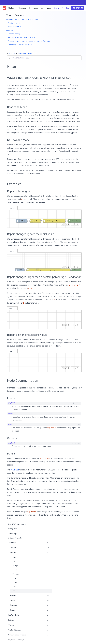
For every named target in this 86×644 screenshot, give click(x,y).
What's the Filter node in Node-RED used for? (39, 78)
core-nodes (22, 54)
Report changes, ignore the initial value (31, 234)
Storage (13, 610)
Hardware (11, 620)
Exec (14, 587)
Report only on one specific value (27, 335)
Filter (14, 591)
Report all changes (18, 191)
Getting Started (13, 529)
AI (42, 8)
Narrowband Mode (18, 140)
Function (13, 553)
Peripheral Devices (14, 630)
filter (30, 54)
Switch (15, 562)
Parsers (13, 600)
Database (11, 625)
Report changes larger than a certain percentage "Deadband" (44, 277)
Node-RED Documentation (17, 524)
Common (13, 548)
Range (15, 570)
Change (15, 566)
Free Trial (66, 8)
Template (16, 574)
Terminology (12, 534)
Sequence (13, 605)
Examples (14, 184)
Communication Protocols (17, 635)
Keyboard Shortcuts (15, 538)
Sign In (57, 8)
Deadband (15, 470)
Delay (15, 578)
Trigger (15, 582)
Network (13, 595)
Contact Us (78, 8)
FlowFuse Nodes (13, 615)
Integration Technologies (16, 640)
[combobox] (44, 58)
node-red (12, 54)
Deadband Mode (17, 107)
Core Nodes (12, 543)
